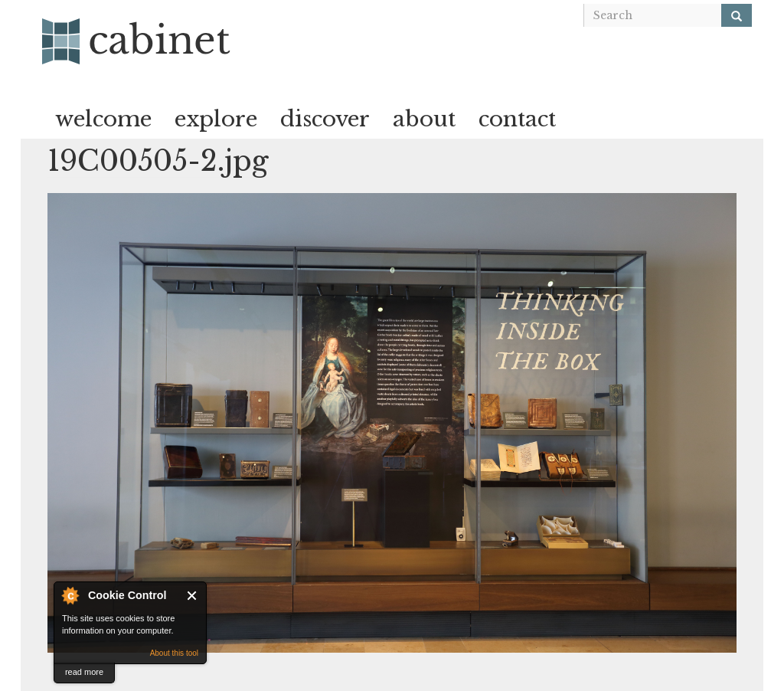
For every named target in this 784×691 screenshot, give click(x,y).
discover (325, 119)
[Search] (737, 15)
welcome (103, 119)
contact (517, 119)
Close (193, 596)
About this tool (174, 653)
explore (216, 119)
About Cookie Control (70, 595)
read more (84, 672)
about (424, 119)
